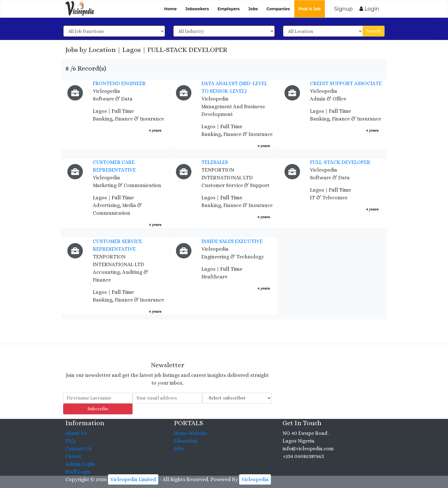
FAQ (70, 441)
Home (171, 9)
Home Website (190, 433)
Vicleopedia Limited (133, 479)
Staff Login (78, 472)
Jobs (253, 9)
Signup (343, 9)
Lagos (100, 111)
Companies (278, 9)
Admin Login (80, 464)
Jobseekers (197, 9)
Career (73, 456)
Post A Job (310, 9)
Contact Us (78, 449)
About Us (76, 433)
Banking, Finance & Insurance (128, 119)
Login (369, 9)
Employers (228, 9)
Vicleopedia (255, 479)
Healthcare (214, 277)
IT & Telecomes (329, 198)
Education (186, 441)
